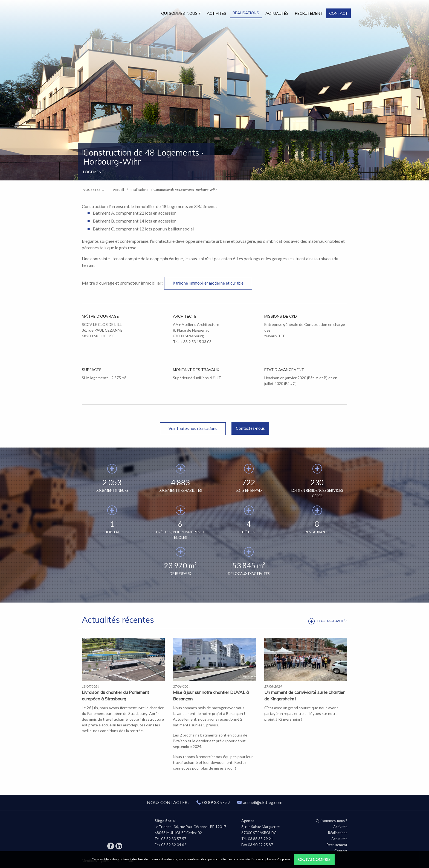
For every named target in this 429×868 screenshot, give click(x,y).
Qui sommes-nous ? (181, 13)
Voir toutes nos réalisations (193, 429)
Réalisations (246, 13)
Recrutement (309, 13)
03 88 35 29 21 (260, 839)
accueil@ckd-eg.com (260, 802)
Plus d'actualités (332, 621)
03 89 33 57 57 (216, 802)
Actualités (277, 13)
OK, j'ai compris (314, 859)
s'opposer (283, 859)
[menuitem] (181, 13)
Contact (338, 13)
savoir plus (264, 859)
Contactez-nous (250, 428)
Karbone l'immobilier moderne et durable (208, 283)
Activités (217, 13)
